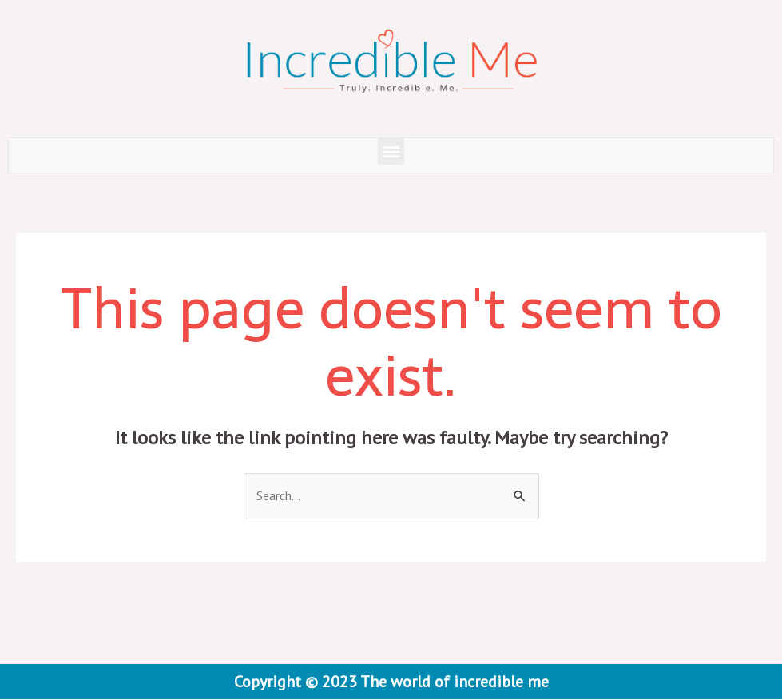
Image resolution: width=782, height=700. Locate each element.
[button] (391, 151)
